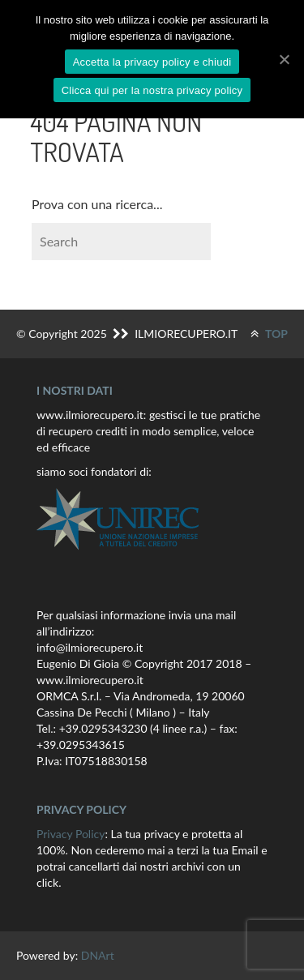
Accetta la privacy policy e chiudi (152, 62)
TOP (269, 334)
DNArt (98, 955)
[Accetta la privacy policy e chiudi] (284, 59)
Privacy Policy (71, 834)
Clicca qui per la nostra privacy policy (152, 90)
